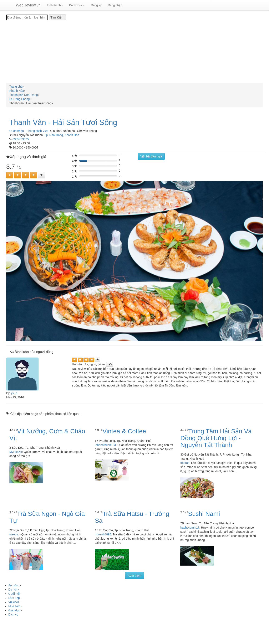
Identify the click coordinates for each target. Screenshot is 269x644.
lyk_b (14, 393)
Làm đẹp (14, 598)
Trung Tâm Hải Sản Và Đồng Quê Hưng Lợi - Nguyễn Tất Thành (216, 438)
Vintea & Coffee (124, 431)
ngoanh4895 (103, 534)
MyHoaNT (16, 452)
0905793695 (21, 139)
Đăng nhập (115, 5)
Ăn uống (14, 585)
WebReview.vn (28, 5)
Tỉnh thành (55, 5)
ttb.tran (185, 463)
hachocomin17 (190, 528)
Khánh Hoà (72, 135)
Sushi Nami (204, 514)
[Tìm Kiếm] (57, 17)
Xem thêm (134, 576)
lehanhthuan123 (105, 445)
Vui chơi (14, 602)
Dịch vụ (13, 614)
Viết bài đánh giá (151, 156)
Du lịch (13, 590)
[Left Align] (10, 175)
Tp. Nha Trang (54, 135)
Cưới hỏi (14, 594)
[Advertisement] (134, 52)
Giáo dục (14, 610)
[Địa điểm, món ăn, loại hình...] (27, 17)
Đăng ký (96, 5)
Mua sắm (14, 606)
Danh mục (77, 5)
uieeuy (14, 534)
